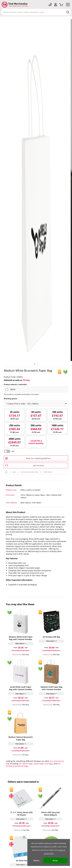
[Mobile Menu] (68, 5)
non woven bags (26, 764)
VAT (13, 451)
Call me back (38, 465)
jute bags (49, 764)
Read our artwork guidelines (38, 458)
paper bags (39, 764)
